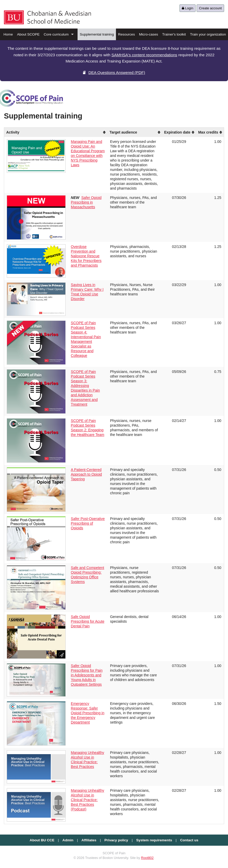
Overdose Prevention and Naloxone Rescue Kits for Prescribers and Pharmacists (86, 256)
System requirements (154, 840)
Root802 (147, 858)
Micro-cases (148, 34)
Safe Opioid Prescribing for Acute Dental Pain (88, 621)
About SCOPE (28, 34)
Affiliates (89, 840)
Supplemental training (97, 34)
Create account (210, 8)
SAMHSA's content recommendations (144, 55)
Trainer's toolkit (174, 34)
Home (8, 34)
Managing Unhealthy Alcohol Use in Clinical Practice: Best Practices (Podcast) (87, 800)
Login (188, 8)
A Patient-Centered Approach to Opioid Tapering (86, 474)
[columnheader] (88, 132)
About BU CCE (42, 840)
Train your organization (208, 34)
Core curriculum (56, 34)
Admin (68, 840)
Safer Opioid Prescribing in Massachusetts (86, 202)
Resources (126, 34)
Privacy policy (116, 840)
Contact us (189, 840)
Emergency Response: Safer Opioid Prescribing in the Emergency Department (88, 713)
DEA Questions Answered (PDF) (114, 72)
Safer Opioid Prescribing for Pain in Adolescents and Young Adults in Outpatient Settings (87, 675)
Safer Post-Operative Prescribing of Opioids (88, 523)
